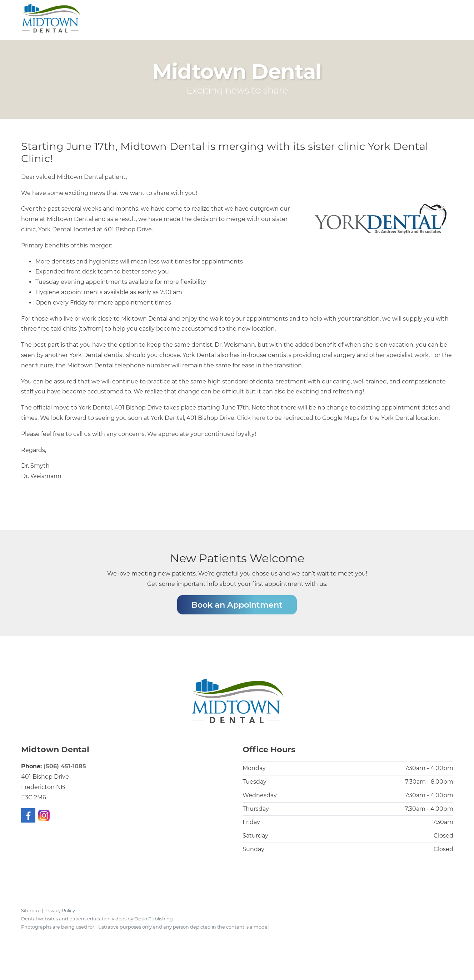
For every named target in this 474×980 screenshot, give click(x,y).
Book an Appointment (237, 605)
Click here (251, 418)
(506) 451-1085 (65, 766)
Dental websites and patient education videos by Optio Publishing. (98, 919)
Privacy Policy (60, 911)
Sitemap (31, 911)
